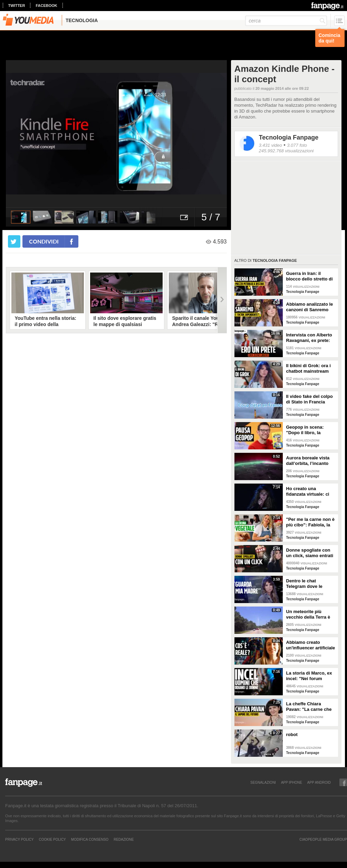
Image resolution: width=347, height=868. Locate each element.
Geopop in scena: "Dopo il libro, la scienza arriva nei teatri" (305, 430)
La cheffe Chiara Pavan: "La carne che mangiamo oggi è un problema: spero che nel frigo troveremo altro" (309, 707)
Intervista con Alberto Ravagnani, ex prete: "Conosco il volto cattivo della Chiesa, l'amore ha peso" (309, 338)
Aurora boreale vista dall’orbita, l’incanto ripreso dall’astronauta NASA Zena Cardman (310, 461)
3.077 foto (297, 145)
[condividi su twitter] (14, 241)
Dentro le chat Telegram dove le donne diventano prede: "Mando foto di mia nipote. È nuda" (310, 584)
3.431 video (271, 145)
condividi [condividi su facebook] (44, 241)
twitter (17, 6)
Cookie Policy (52, 839)
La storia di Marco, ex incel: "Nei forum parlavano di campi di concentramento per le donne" (310, 676)
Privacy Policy (19, 839)
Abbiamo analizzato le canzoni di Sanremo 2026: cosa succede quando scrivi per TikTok (310, 307)
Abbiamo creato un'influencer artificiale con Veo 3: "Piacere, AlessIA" (311, 645)
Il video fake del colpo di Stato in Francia (310, 399)
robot (292, 735)
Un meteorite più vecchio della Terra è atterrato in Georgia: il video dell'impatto (310, 614)
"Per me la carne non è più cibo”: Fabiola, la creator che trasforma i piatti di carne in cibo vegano (311, 522)
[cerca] (286, 21)
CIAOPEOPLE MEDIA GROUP (323, 839)
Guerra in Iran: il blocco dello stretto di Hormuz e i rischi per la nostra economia (311, 276)
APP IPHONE (292, 782)
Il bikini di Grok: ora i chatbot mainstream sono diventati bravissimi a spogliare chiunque (310, 369)
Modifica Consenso (90, 839)
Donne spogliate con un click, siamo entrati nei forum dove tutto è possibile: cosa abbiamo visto (310, 553)
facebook (46, 6)
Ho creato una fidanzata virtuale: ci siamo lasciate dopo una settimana (308, 492)
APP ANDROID (319, 782)
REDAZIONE (124, 839)
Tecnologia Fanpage (289, 137)
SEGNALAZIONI (263, 782)
